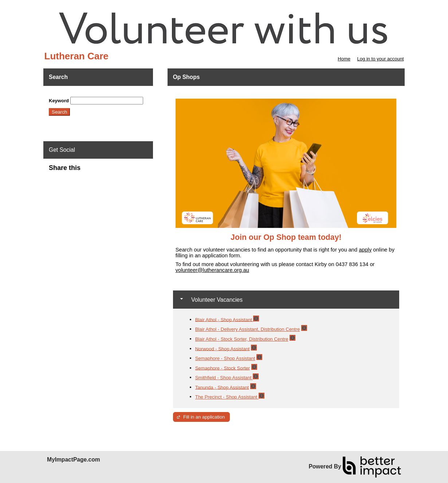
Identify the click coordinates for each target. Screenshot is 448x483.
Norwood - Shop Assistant (223, 349)
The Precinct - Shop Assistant (227, 397)
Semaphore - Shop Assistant (225, 358)
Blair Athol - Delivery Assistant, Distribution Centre (248, 329)
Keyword (59, 101)
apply (365, 250)
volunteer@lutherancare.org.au (212, 270)
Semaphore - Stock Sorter (223, 368)
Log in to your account (381, 59)
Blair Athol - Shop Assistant (224, 319)
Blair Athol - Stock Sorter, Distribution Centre (242, 339)
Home (344, 59)
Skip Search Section (70, 94)
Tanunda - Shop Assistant (222, 387)
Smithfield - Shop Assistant (224, 378)
